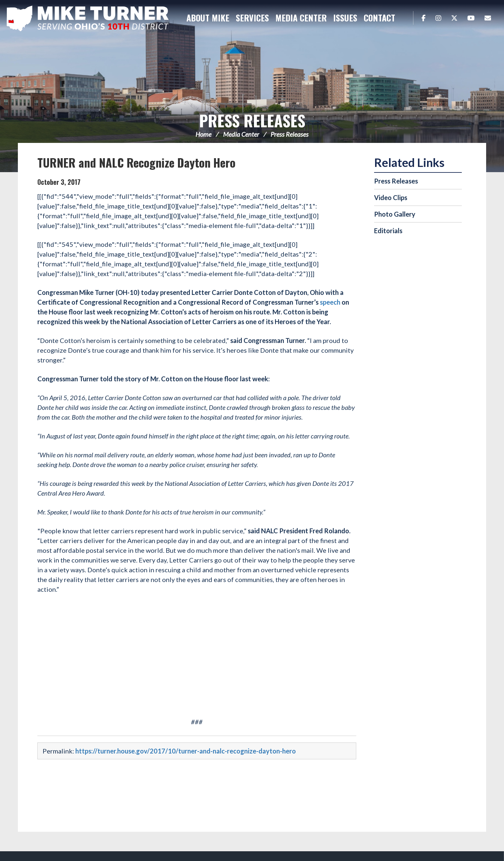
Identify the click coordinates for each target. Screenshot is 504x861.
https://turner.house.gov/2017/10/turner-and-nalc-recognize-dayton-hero (186, 751)
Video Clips (391, 197)
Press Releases (252, 120)
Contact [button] (379, 18)
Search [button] (405, 18)
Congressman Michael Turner (88, 18)
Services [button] (252, 18)
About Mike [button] (208, 18)
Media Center (241, 134)
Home (203, 134)
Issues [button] (345, 18)
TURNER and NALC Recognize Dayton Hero (136, 162)
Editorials (388, 231)
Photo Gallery (395, 214)
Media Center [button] (301, 18)
